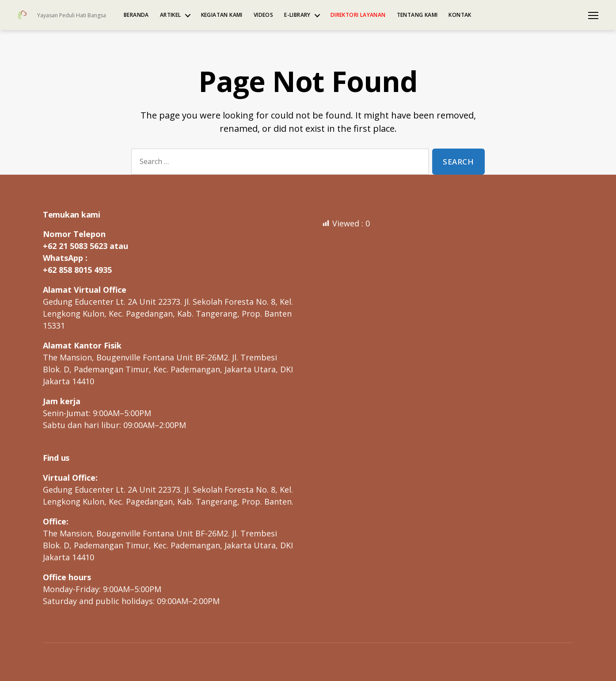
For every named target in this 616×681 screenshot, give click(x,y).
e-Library (297, 15)
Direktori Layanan (358, 15)
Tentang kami (417, 15)
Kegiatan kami (222, 15)
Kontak (460, 15)
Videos (263, 15)
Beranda (136, 15)
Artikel (171, 15)
